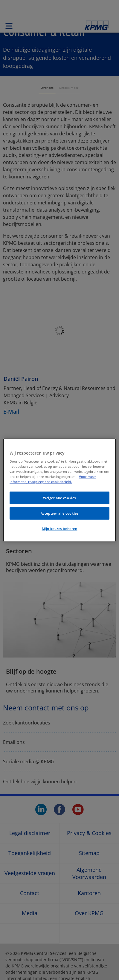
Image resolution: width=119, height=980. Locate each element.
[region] (59, 490)
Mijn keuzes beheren (60, 529)
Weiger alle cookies (59, 498)
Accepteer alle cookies (60, 513)
